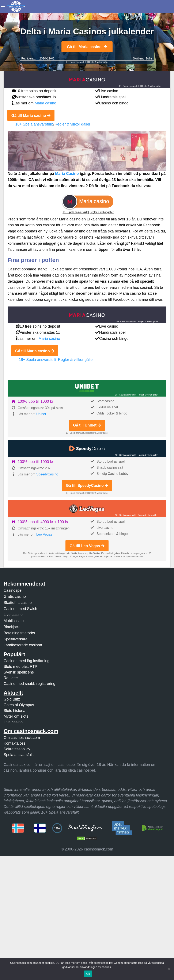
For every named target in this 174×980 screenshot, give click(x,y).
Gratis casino (15, 597)
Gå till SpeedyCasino (87, 486)
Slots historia (14, 711)
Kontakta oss (15, 743)
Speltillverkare (16, 639)
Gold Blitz (12, 699)
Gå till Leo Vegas (87, 546)
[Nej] (169, 969)
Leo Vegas (44, 534)
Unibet (41, 414)
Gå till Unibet (87, 425)
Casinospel (13, 590)
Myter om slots (16, 716)
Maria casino (45, 103)
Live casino (13, 615)
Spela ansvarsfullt (19, 755)
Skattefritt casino (18, 603)
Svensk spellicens (19, 672)
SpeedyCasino (47, 474)
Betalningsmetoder (19, 633)
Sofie (149, 58)
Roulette (11, 678)
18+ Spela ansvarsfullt (76, 62)
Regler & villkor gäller (98, 62)
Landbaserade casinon (23, 645)
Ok (88, 974)
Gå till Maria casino (87, 47)
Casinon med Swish (20, 609)
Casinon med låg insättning (27, 661)
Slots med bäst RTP (20, 667)
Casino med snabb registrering (29, 684)
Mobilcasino (14, 621)
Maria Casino (67, 174)
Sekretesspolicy (17, 749)
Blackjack (12, 627)
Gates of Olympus (19, 705)
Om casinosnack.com (22, 738)
